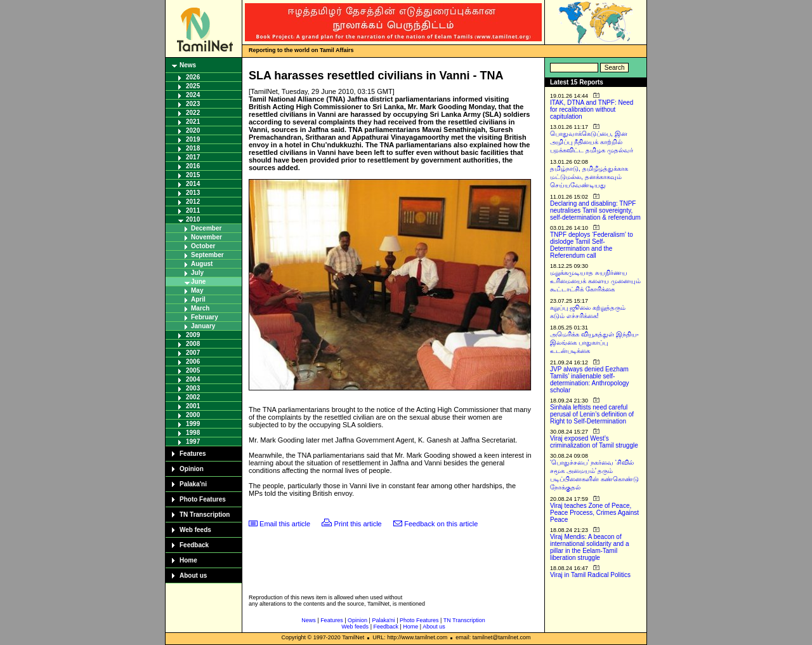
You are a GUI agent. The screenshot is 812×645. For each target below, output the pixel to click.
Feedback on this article (441, 524)
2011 (193, 210)
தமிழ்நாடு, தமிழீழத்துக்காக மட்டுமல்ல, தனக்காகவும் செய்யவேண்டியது (589, 177)
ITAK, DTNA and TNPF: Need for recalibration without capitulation (592, 110)
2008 (193, 344)
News (188, 65)
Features (193, 454)
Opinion (192, 469)
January (203, 326)
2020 (193, 130)
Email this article (285, 524)
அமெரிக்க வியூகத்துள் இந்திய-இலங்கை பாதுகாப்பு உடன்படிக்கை (594, 342)
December (206, 228)
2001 (193, 406)
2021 (193, 122)
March (200, 308)
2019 (193, 139)
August (202, 264)
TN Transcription (205, 515)
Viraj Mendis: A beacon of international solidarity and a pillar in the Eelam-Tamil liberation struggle (590, 547)
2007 (193, 353)
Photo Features (203, 499)
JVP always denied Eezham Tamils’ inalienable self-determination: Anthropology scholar (590, 380)
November (206, 237)
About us (193, 575)
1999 (193, 424)
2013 (193, 193)
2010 (193, 219)
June (198, 282)
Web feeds (195, 530)
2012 (193, 202)
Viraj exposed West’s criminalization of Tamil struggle (594, 442)
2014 (193, 184)
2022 (193, 113)
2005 (193, 370)
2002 (193, 397)
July (197, 273)
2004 (193, 379)
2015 (193, 175)
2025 (193, 86)
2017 (193, 157)
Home (188, 560)
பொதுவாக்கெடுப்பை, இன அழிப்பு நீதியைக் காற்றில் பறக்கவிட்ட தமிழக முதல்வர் (592, 142)
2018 (193, 148)
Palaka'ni (193, 484)
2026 (193, 77)
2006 (193, 362)
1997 (193, 442)
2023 (193, 104)
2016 (193, 166)
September (207, 255)
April (198, 299)
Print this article (358, 524)
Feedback (194, 545)
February (205, 317)
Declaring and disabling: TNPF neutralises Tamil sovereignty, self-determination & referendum (595, 210)
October (203, 246)
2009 (193, 335)
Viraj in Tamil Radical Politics (590, 575)
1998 (193, 433)
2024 (193, 95)
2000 (193, 415)
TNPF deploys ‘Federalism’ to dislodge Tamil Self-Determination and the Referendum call (592, 245)
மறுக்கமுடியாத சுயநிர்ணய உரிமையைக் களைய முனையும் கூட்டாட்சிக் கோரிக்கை (595, 281)
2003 (193, 388)
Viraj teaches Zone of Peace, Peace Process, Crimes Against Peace (594, 513)
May (197, 290)
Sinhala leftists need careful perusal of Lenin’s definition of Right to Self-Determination (592, 414)
